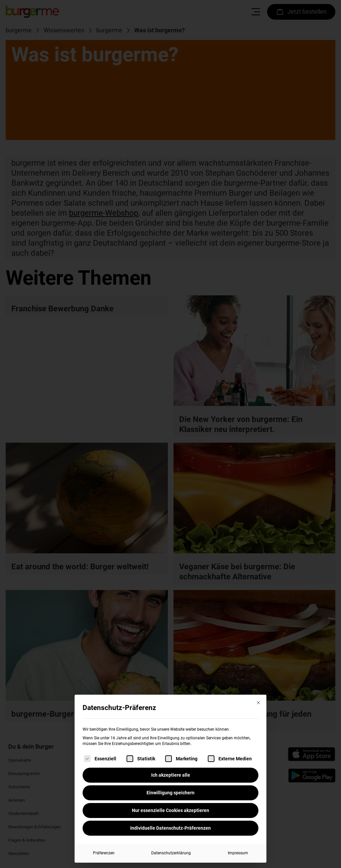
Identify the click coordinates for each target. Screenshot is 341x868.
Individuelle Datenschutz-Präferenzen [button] (170, 828)
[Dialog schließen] (258, 703)
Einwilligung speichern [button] (170, 793)
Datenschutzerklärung (171, 853)
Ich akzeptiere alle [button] (171, 775)
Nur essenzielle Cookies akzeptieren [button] (170, 810)
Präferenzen (104, 853)
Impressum (238, 853)
